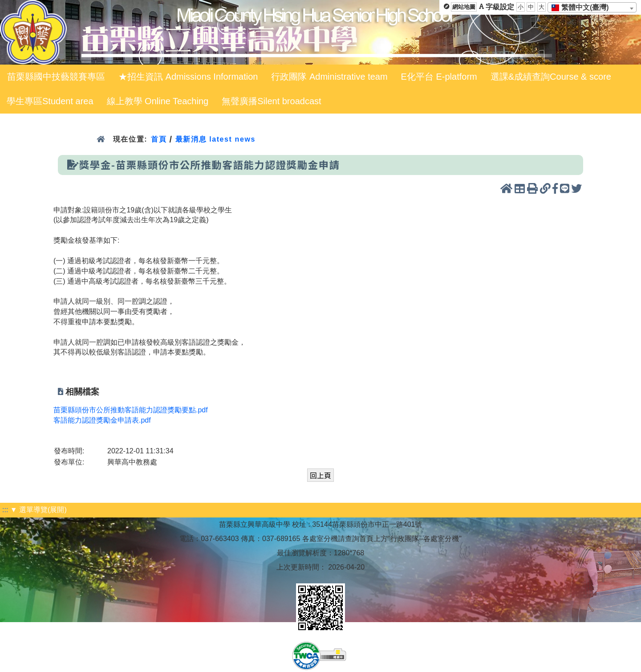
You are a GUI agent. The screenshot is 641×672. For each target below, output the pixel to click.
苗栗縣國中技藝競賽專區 (56, 77)
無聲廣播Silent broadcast (271, 101)
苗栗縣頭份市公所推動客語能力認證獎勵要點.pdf (131, 410)
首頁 (159, 139)
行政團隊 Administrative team (329, 77)
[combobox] (592, 7)
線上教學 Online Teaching (158, 101)
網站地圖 (464, 7)
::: (5, 510)
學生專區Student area (50, 101)
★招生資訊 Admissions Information (188, 77)
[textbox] (583, 8)
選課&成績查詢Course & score (551, 77)
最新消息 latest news (215, 139)
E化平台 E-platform (439, 77)
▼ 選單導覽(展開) (39, 510)
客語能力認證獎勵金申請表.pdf (102, 420)
